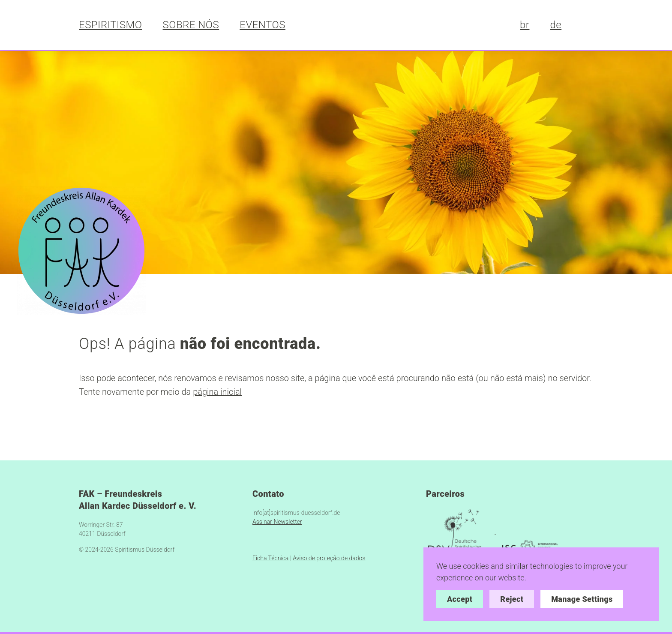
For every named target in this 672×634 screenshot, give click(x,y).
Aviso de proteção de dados (329, 558)
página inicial (217, 392)
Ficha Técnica (270, 558)
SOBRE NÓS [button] (191, 25)
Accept (460, 599)
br (525, 25)
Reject (512, 599)
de (556, 25)
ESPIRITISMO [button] (111, 25)
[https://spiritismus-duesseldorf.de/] (81, 250)
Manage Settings (582, 599)
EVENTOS (262, 25)
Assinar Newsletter (277, 522)
